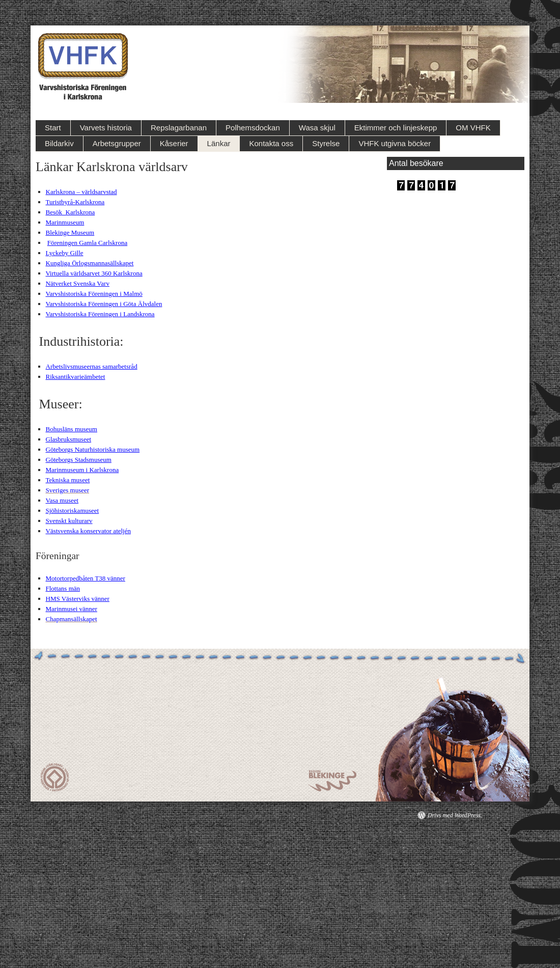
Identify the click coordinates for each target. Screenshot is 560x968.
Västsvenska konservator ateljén (89, 531)
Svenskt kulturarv (69, 521)
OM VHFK (473, 128)
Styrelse (326, 143)
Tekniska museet (68, 480)
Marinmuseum (65, 222)
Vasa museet (62, 500)
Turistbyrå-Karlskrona (75, 202)
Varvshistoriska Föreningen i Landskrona (100, 314)
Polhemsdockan (253, 128)
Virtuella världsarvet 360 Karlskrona (94, 273)
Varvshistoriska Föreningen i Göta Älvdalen (104, 304)
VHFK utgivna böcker (395, 143)
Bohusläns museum (72, 429)
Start (53, 128)
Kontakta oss (271, 143)
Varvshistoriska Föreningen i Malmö (94, 294)
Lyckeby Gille (65, 253)
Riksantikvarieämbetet (76, 377)
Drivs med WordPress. (455, 815)
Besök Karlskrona (71, 212)
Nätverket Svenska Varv (78, 283)
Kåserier (174, 143)
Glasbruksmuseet (69, 439)
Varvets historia (106, 128)
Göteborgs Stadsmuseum (79, 460)
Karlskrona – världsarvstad (81, 192)
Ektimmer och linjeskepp (396, 128)
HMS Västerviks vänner (78, 599)
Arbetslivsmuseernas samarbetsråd (92, 366)
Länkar (219, 143)
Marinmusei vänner (72, 609)
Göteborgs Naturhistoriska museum (93, 449)
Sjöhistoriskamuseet (73, 510)
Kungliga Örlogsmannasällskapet (90, 263)
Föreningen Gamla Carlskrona (87, 243)
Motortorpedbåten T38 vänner (86, 578)
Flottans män (63, 588)
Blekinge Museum (70, 232)
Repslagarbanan (179, 128)
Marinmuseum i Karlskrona (82, 470)
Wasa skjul (317, 128)
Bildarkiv (59, 143)
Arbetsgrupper (117, 143)
